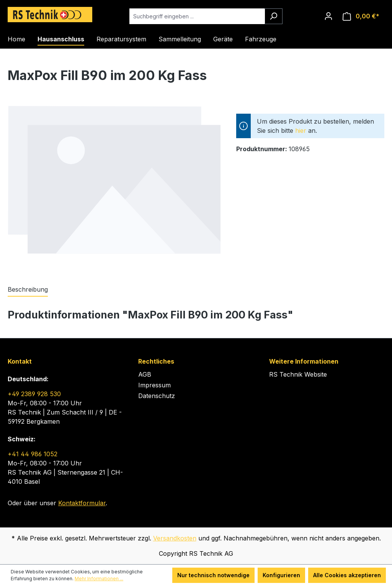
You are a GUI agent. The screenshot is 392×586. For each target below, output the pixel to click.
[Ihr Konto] (328, 16)
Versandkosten (175, 538)
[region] (114, 187)
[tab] (28, 290)
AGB (145, 374)
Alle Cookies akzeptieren (347, 575)
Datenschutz (157, 396)
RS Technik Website (298, 374)
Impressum (154, 385)
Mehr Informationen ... (99, 579)
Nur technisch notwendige (213, 575)
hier (301, 131)
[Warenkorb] (361, 16)
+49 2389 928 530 (34, 394)
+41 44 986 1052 (33, 454)
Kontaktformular (82, 503)
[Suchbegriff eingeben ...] (197, 16)
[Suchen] (274, 16)
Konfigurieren (281, 575)
